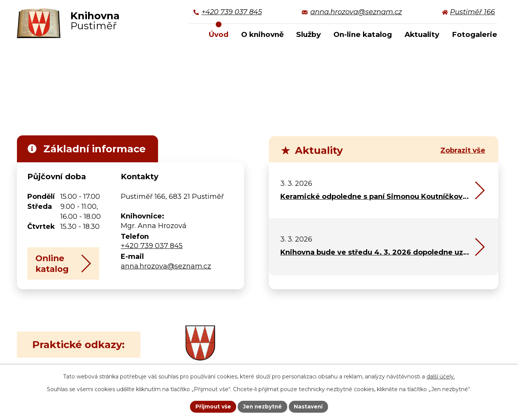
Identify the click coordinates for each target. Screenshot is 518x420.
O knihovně (262, 34)
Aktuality (422, 34)
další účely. (441, 376)
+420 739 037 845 (152, 246)
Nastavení (310, 406)
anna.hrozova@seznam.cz (166, 266)
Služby (308, 34)
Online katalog (67, 267)
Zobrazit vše (463, 150)
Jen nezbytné (262, 406)
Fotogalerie (475, 34)
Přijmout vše (212, 406)
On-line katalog (363, 34)
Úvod (219, 34)
